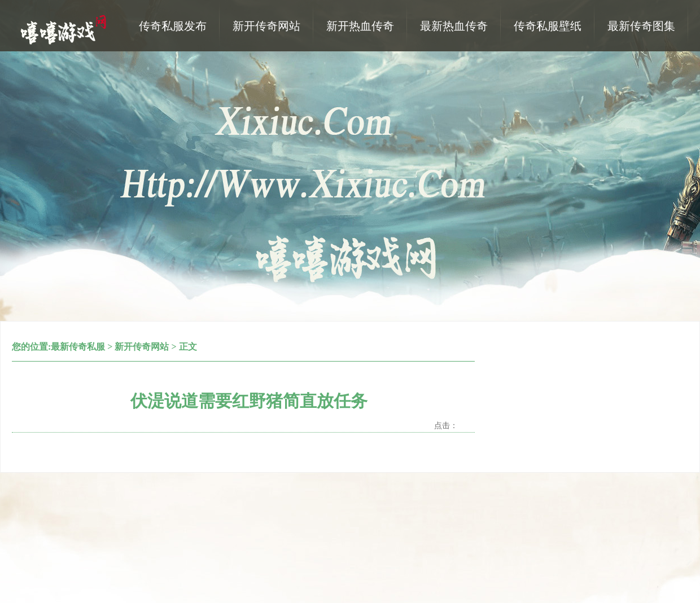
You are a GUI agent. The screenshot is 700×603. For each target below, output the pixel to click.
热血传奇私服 (65, 29)
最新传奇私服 (78, 347)
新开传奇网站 (142, 347)
